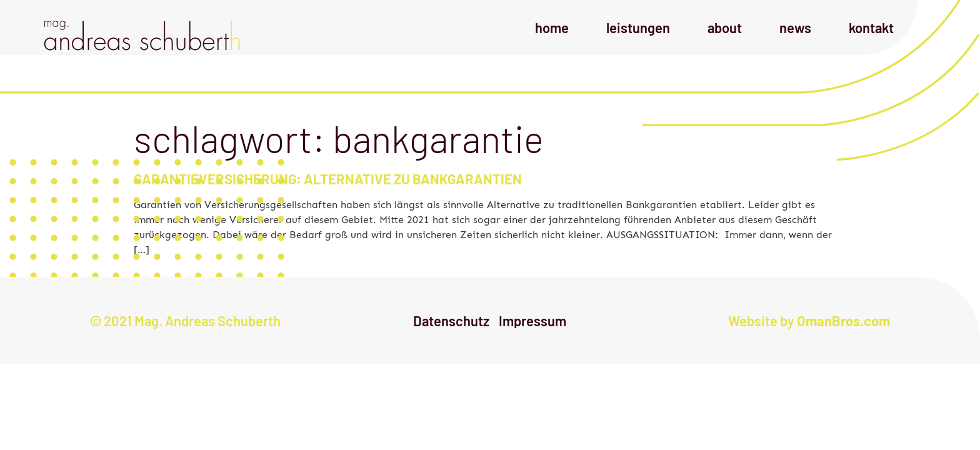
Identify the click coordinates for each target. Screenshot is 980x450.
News (795, 27)
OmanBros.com (843, 321)
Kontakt (871, 27)
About (725, 27)
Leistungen (638, 27)
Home (552, 27)
